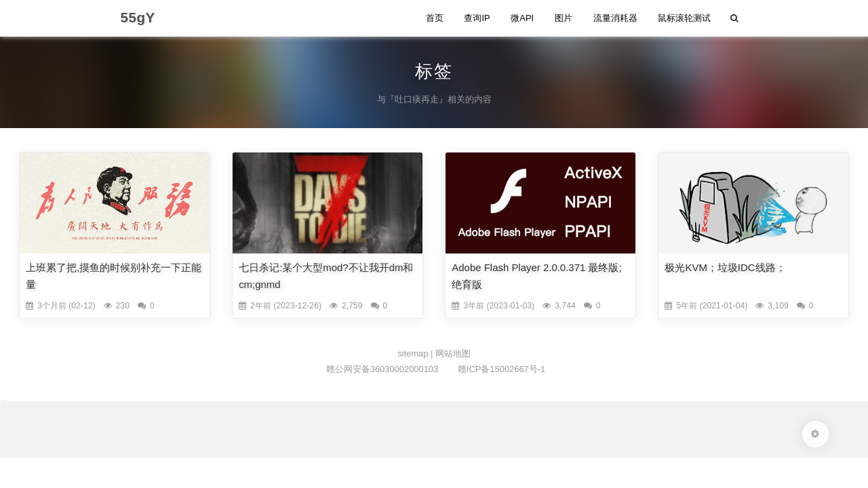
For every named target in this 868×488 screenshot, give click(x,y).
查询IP (477, 18)
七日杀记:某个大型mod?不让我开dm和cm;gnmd (326, 276)
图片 (564, 18)
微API (522, 18)
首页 (435, 18)
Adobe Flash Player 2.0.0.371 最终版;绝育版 (536, 276)
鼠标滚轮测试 (684, 18)
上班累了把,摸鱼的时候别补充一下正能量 (114, 276)
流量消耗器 (615, 18)
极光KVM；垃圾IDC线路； (725, 267)
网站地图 (453, 353)
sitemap (414, 353)
